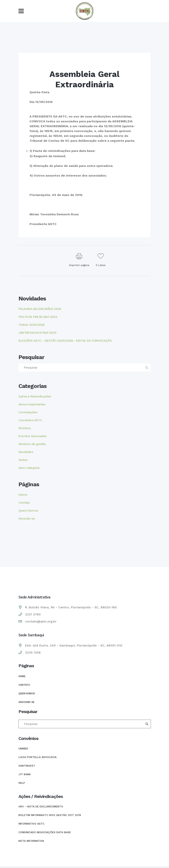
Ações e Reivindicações (35, 396)
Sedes (23, 460)
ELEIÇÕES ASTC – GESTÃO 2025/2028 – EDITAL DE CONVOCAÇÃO (65, 341)
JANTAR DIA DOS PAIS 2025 (37, 333)
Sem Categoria (29, 468)
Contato (24, 503)
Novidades (26, 452)
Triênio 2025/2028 (31, 325)
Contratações (28, 412)
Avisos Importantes (32, 404)
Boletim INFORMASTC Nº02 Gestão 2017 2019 (50, 815)
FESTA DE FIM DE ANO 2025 (38, 317)
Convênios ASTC (30, 420)
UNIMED (23, 749)
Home (23, 495)
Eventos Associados (33, 436)
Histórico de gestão (32, 444)
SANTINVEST (27, 766)
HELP (22, 783)
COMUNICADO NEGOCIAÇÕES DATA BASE (45, 832)
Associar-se (27, 518)
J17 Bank (25, 774)
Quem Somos (28, 510)
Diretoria (25, 428)
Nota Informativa (31, 841)
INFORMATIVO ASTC (31, 824)
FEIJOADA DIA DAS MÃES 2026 (40, 309)
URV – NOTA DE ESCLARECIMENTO (41, 807)
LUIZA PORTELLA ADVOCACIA (38, 757)
